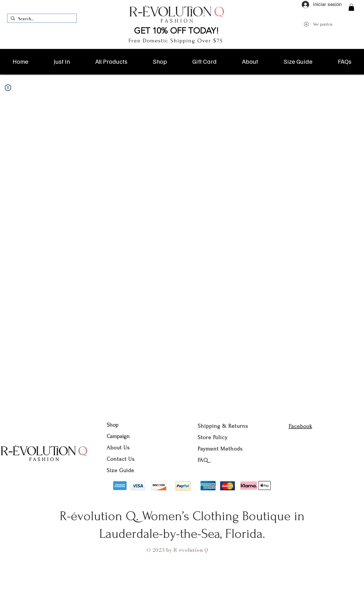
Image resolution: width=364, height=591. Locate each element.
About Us (119, 448)
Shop (112, 425)
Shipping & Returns (223, 426)
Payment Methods (220, 449)
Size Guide (120, 470)
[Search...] (41, 19)
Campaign (118, 436)
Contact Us (121, 459)
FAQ (203, 460)
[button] (351, 7)
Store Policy (213, 437)
